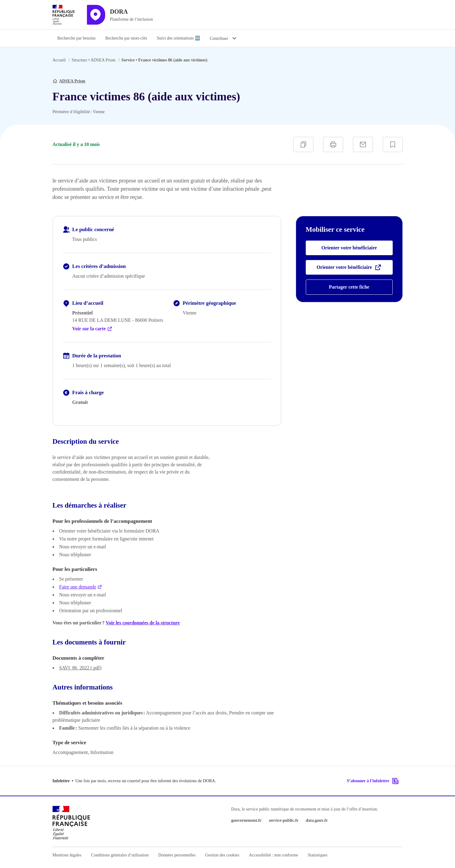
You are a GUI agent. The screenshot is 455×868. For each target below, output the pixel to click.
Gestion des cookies (222, 855)
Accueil (59, 60)
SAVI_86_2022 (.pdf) (80, 668)
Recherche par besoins (77, 38)
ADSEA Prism (93, 60)
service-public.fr (284, 820)
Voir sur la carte (92, 329)
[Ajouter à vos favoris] (393, 144)
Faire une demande (81, 587)
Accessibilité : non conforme (273, 855)
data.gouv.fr (317, 820)
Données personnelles (177, 855)
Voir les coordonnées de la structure (143, 623)
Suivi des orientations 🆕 (178, 38)
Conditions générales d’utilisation (120, 855)
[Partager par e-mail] (363, 144)
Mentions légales (67, 855)
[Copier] (303, 144)
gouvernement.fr (246, 820)
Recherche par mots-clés (126, 38)
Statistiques (318, 855)
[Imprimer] (333, 144)
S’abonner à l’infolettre (373, 781)
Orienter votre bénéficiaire (349, 248)
